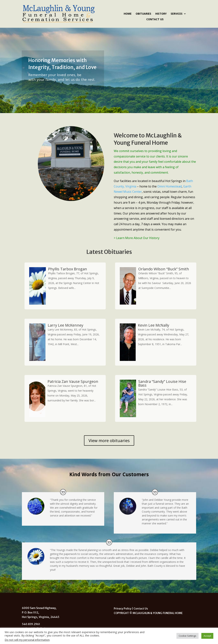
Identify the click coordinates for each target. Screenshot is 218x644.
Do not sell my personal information (27, 640)
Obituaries (143, 14)
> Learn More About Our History (137, 238)
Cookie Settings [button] (187, 636)
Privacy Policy (123, 609)
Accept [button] (207, 636)
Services (177, 14)
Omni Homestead (170, 186)
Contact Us (155, 19)
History (161, 14)
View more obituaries (109, 440)
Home (128, 14)
